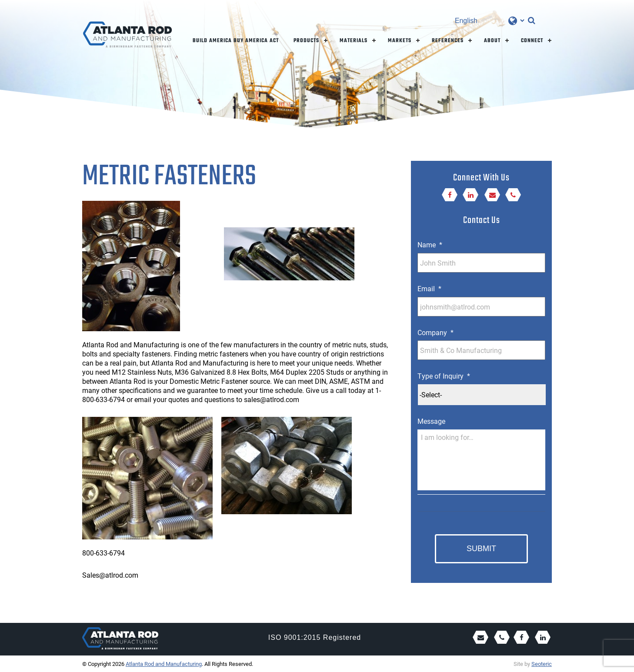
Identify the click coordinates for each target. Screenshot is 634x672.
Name (430, 245)
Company (435, 333)
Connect (532, 41)
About (492, 41)
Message (431, 421)
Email (429, 289)
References (448, 41)
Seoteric (542, 664)
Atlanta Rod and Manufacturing (164, 664)
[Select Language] (489, 21)
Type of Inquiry (444, 376)
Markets (400, 41)
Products (306, 41)
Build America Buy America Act (236, 41)
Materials (354, 41)
